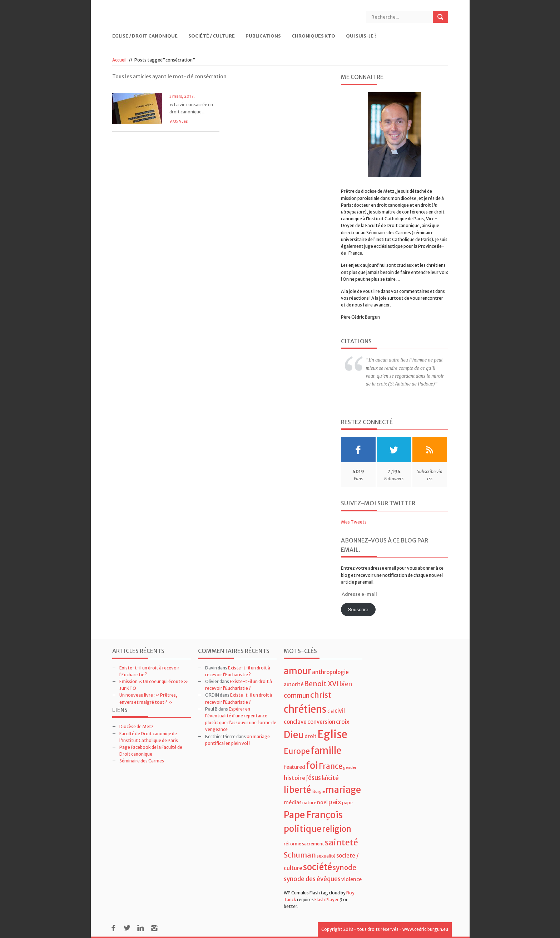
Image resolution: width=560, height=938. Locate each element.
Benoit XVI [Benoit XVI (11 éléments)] (321, 684)
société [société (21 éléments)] (318, 867)
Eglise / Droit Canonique (145, 36)
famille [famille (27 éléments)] (326, 750)
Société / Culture (212, 36)
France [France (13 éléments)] (331, 766)
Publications (263, 36)
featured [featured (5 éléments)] (294, 767)
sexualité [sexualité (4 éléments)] (326, 856)
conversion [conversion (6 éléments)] (321, 722)
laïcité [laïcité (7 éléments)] (330, 778)
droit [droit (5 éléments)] (311, 736)
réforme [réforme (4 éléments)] (293, 844)
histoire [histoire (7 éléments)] (295, 778)
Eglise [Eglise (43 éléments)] (332, 734)
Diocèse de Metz (137, 726)
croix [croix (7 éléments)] (343, 722)
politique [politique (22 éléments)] (303, 829)
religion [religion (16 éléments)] (337, 829)
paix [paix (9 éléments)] (335, 802)
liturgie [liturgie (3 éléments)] (318, 792)
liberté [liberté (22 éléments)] (297, 790)
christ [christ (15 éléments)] (321, 695)
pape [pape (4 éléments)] (347, 803)
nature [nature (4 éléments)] (309, 803)
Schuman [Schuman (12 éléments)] (300, 855)
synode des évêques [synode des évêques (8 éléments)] (312, 879)
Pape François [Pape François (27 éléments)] (313, 815)
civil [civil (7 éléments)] (340, 711)
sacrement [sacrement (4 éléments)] (313, 844)
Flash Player (327, 900)
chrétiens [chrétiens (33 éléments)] (305, 709)
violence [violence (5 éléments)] (351, 879)
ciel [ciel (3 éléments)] (331, 711)
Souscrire (358, 610)
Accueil (119, 60)
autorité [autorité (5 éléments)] (294, 684)
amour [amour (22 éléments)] (298, 671)
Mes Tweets (354, 522)
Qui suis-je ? (361, 36)
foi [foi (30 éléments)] (312, 765)
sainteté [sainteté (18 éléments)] (341, 842)
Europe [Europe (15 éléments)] (297, 751)
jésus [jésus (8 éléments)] (314, 778)
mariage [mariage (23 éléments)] (343, 790)
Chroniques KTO (313, 36)
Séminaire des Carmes (142, 761)
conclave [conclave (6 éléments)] (295, 722)
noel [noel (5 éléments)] (322, 802)
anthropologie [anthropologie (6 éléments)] (330, 672)
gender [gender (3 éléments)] (350, 768)
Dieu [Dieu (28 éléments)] (294, 735)
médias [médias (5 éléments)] (293, 802)
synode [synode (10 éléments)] (345, 868)
